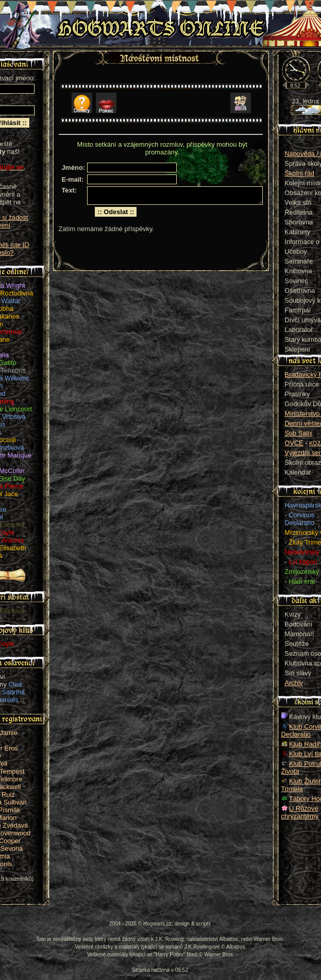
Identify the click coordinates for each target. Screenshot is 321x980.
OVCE (294, 443)
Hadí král (302, 581)
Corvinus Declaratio (299, 519)
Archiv (294, 683)
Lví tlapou (303, 562)
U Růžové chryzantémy (300, 812)
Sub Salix (298, 433)
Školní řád (299, 173)
